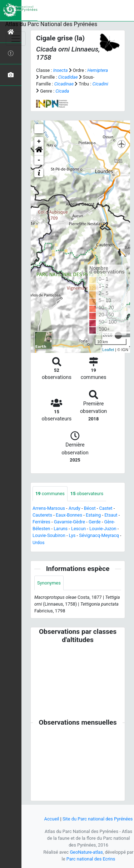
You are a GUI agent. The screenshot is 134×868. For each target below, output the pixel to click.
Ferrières (41, 522)
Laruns (61, 529)
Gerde (95, 522)
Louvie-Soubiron (49, 535)
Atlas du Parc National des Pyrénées (51, 24)
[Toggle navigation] (16, 39)
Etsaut (111, 515)
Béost (90, 508)
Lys (72, 535)
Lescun (78, 529)
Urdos (39, 542)
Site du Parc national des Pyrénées (98, 819)
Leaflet (108, 350)
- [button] (39, 160)
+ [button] (39, 142)
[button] (39, 151)
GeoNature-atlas (86, 852)
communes (50, 494)
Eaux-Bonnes (69, 515)
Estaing (93, 515)
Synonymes (49, 583)
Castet (106, 508)
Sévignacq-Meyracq (99, 535)
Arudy (75, 508)
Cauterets (42, 515)
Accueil (52, 819)
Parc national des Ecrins (91, 859)
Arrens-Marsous (49, 508)
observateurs (87, 494)
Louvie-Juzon (103, 529)
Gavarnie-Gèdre (70, 522)
